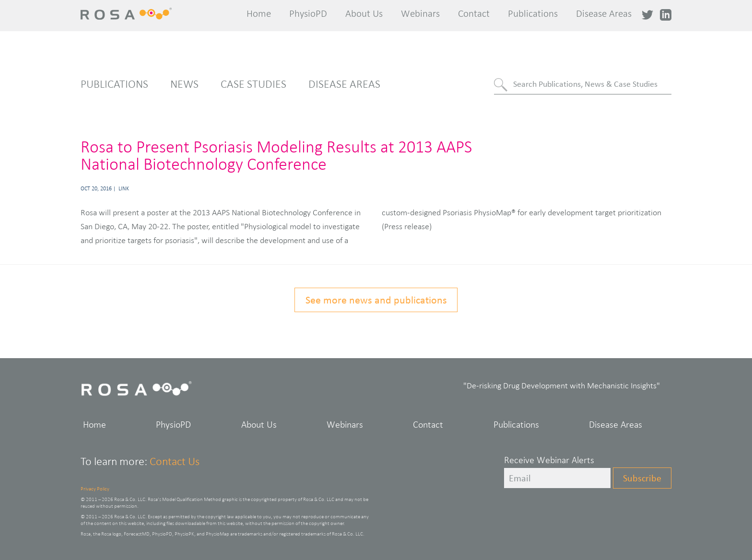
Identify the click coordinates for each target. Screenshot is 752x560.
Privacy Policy (95, 489)
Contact (474, 13)
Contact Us (175, 461)
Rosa (130, 14)
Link (124, 188)
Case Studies (253, 84)
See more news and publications (376, 300)
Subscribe (642, 478)
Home (259, 13)
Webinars (420, 13)
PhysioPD (308, 13)
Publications (533, 13)
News (184, 84)
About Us (364, 13)
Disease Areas (604, 13)
